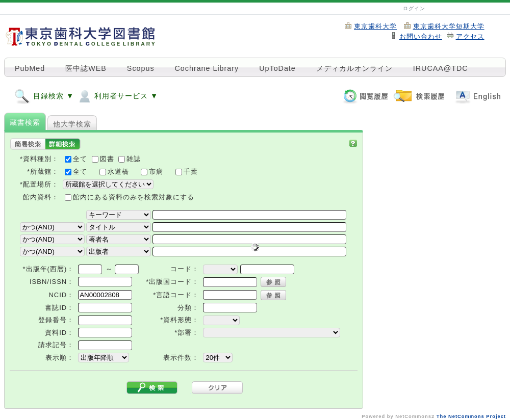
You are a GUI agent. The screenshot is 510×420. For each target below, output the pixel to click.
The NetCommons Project (471, 416)
